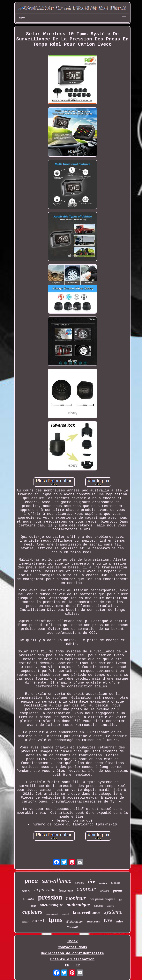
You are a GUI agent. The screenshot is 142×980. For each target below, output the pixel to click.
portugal (66, 914)
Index (72, 941)
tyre (108, 920)
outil (33, 906)
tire (92, 881)
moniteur (76, 898)
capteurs (32, 912)
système (113, 912)
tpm (120, 900)
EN (67, 965)
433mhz (28, 899)
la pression (45, 890)
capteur (86, 889)
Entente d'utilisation (72, 959)
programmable (52, 914)
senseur (80, 883)
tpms (56, 920)
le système (66, 891)
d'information (75, 922)
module (72, 926)
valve (119, 921)
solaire (104, 890)
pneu (31, 881)
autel (38, 921)
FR (78, 965)
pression (50, 897)
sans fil (26, 891)
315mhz (115, 883)
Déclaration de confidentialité (72, 953)
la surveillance (87, 912)
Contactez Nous (72, 947)
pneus (118, 890)
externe (111, 906)
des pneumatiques (102, 899)
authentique (78, 905)
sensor (25, 922)
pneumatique (51, 905)
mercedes (94, 921)
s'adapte (99, 906)
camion (103, 883)
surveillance (57, 881)
